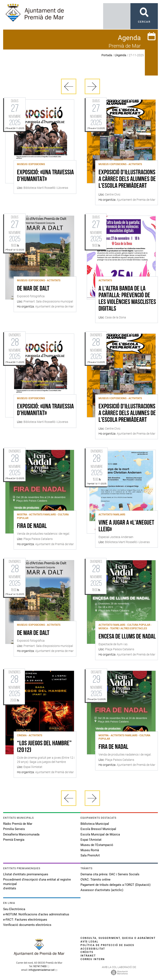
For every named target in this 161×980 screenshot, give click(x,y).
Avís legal (90, 942)
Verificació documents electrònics (27, 925)
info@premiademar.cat (42, 970)
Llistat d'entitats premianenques (26, 874)
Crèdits (87, 952)
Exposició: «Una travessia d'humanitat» (45, 176)
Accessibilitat (93, 949)
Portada (107, 55)
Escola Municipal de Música (100, 834)
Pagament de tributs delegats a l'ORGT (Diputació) (116, 885)
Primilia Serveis (14, 829)
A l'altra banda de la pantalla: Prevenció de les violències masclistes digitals (127, 299)
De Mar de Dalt (33, 289)
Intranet (88, 956)
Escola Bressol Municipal (98, 829)
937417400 (40, 966)
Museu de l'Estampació (97, 845)
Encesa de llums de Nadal (127, 637)
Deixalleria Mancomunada (21, 834)
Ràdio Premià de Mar (18, 824)
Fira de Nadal (32, 526)
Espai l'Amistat (91, 840)
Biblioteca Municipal (95, 824)
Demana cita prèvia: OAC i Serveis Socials (110, 874)
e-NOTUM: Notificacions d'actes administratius (36, 914)
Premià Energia (14, 840)
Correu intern (93, 959)
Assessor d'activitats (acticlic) (102, 890)
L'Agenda (120, 55)
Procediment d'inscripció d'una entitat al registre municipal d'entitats (37, 884)
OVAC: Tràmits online (95, 880)
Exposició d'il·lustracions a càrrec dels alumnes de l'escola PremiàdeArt (127, 179)
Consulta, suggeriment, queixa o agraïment (118, 938)
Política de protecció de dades (107, 945)
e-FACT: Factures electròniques (25, 920)
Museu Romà (90, 850)
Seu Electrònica (14, 909)
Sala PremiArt (90, 855)
